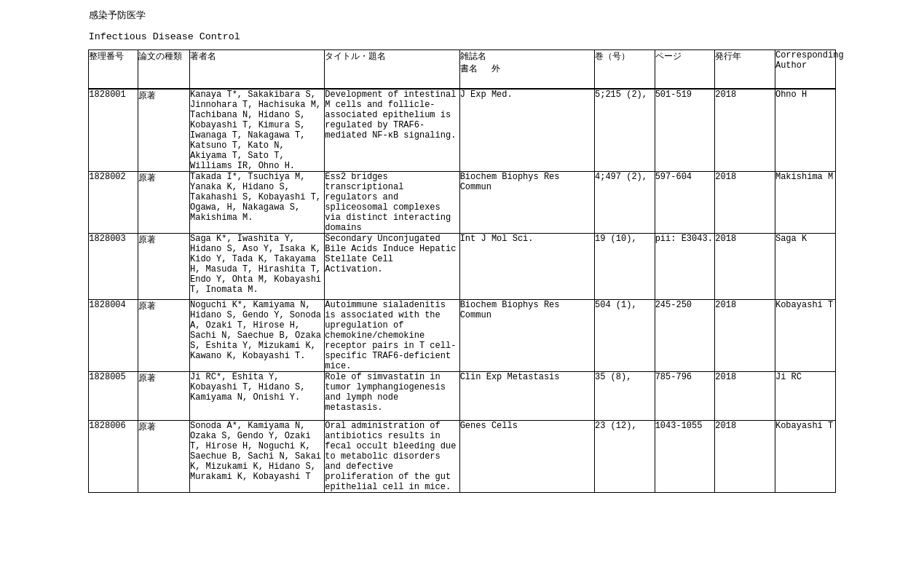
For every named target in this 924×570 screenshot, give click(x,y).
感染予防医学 (117, 15)
